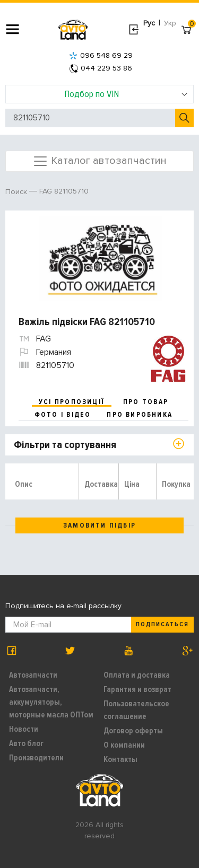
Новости (24, 729)
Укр (170, 23)
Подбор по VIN (126, 94)
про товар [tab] (146, 402)
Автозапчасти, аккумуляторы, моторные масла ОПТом (51, 702)
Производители (36, 758)
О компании (124, 745)
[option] (101, 258)
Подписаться (162, 624)
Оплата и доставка (137, 675)
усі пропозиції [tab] (72, 402)
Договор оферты (133, 731)
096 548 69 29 (101, 55)
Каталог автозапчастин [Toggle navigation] (99, 161)
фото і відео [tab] (63, 415)
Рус (149, 23)
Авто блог (26, 743)
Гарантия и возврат (137, 689)
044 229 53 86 (101, 68)
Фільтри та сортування (65, 445)
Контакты (120, 759)
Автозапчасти (33, 675)
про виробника (140, 415)
